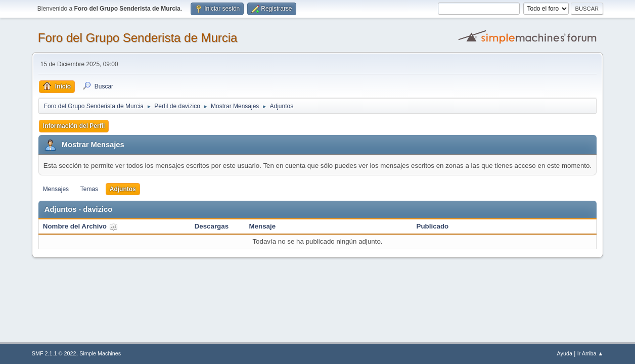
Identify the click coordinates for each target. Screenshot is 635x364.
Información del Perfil (74, 126)
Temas (89, 189)
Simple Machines (100, 353)
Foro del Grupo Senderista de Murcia (138, 38)
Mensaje (263, 226)
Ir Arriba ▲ (590, 353)
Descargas (212, 226)
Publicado (433, 226)
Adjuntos (123, 189)
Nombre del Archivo (80, 226)
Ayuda (565, 353)
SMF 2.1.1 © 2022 (54, 353)
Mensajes (56, 189)
